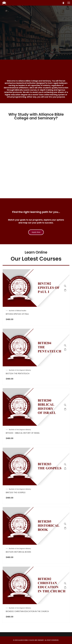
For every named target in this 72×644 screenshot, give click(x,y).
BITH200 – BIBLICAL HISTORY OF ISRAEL (23, 433)
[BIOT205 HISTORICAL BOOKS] (65, 524)
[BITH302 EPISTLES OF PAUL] (65, 286)
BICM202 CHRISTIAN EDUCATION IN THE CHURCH (27, 611)
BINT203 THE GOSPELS (16, 492)
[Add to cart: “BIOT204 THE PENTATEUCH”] (65, 350)
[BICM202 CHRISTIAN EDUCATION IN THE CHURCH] (65, 583)
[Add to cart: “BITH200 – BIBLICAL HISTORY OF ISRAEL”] (65, 409)
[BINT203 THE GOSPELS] (65, 464)
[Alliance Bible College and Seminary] (4, 3)
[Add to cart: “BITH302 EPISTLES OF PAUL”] (65, 290)
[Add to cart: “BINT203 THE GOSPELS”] (65, 469)
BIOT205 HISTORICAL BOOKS (18, 552)
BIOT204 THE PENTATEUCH (18, 374)
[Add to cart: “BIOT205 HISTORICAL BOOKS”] (65, 528)
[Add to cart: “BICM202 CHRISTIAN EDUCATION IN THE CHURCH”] (65, 587)
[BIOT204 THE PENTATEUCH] (65, 345)
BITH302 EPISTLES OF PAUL (17, 314)
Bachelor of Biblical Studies (18, 311)
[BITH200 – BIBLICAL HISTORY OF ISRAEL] (65, 405)
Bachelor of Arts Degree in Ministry (20, 370)
